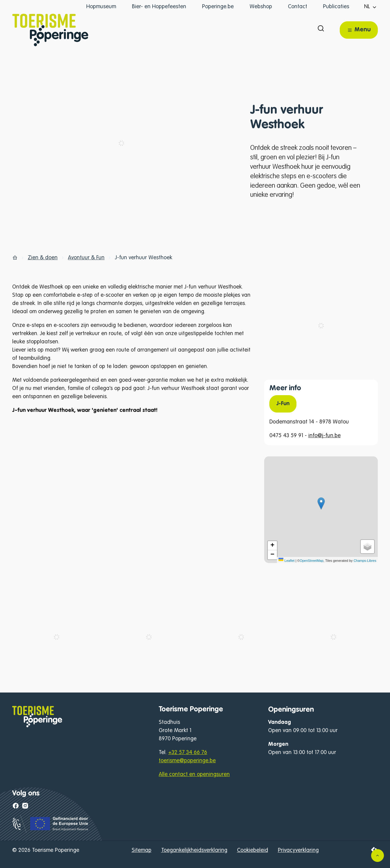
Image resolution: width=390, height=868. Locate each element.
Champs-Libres (365, 561)
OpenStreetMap (312, 561)
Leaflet (286, 561)
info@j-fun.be (324, 436)
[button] (321, 503)
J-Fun (283, 404)
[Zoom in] (272, 546)
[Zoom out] (272, 555)
